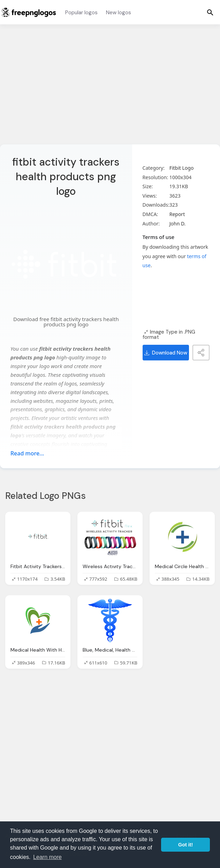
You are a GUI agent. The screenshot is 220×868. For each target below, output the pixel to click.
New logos (119, 13)
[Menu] (210, 12)
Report (177, 214)
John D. (178, 224)
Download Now (166, 353)
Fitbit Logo (182, 168)
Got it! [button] (185, 845)
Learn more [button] (47, 857)
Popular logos (81, 13)
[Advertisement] (110, 89)
